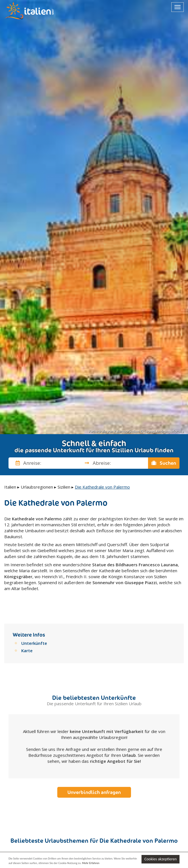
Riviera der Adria (117, 851)
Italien (10, 487)
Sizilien (64, 487)
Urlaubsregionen (37, 487)
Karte (27, 643)
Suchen (164, 463)
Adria (87, 850)
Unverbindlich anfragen (94, 785)
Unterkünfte (34, 636)
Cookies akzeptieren (160, 859)
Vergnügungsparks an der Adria (42, 851)
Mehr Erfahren (91, 863)
